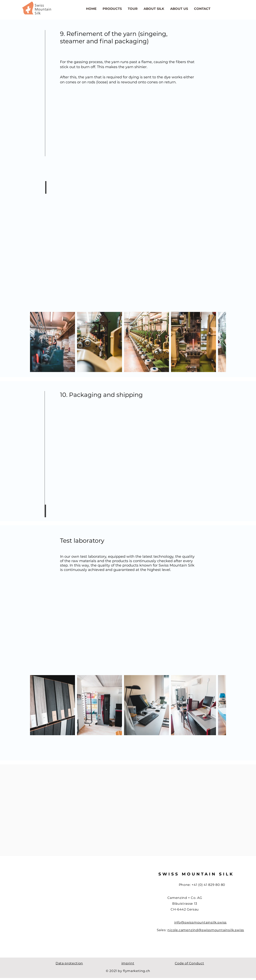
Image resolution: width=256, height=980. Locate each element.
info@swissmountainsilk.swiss (200, 922)
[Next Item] (219, 342)
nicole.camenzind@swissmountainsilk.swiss (206, 930)
